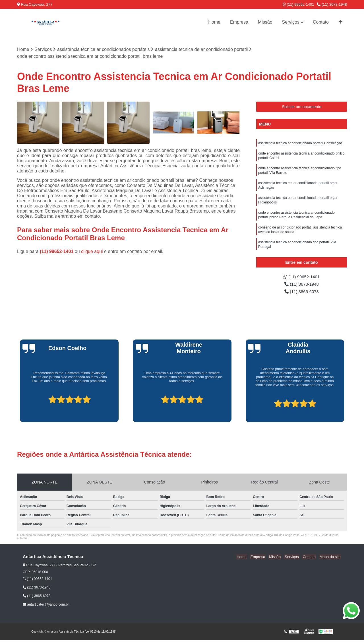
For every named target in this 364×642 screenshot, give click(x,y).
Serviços (291, 22)
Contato (321, 22)
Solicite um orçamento (302, 107)
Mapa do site (330, 559)
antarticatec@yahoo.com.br (46, 606)
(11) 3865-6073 (302, 293)
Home (214, 22)
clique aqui (92, 252)
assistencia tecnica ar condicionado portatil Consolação (300, 144)
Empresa (239, 22)
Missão (265, 22)
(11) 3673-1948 (332, 4)
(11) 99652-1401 (298, 4)
